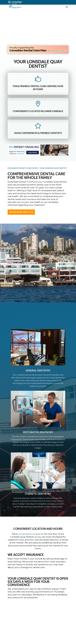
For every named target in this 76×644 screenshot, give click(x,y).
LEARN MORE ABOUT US (21, 212)
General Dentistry (38, 370)
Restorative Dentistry (38, 432)
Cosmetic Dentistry (38, 494)
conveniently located (29, 534)
